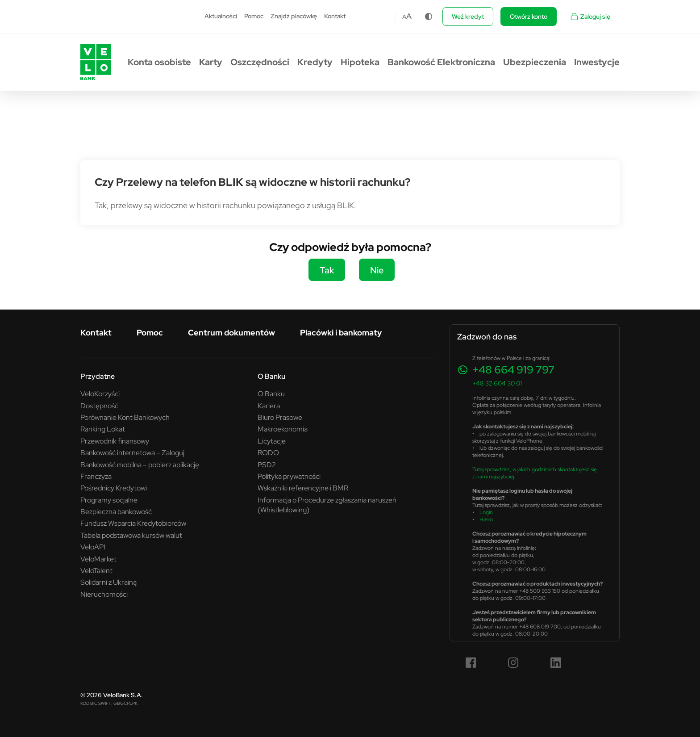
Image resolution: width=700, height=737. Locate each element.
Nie (377, 270)
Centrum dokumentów (231, 333)
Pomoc (254, 16)
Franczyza (96, 476)
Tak (327, 270)
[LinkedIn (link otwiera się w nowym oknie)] (556, 663)
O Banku (271, 376)
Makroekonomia (283, 429)
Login (486, 512)
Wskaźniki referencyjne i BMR (303, 488)
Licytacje (272, 441)
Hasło (486, 519)
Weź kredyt (468, 17)
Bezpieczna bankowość (116, 511)
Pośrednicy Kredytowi (114, 488)
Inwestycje (597, 62)
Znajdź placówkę (294, 16)
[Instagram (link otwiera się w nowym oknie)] (513, 663)
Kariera (269, 406)
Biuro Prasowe (280, 417)
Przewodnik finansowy (115, 441)
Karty (211, 62)
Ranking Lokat (103, 429)
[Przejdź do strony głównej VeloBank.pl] (96, 62)
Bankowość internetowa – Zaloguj (132, 452)
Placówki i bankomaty (341, 333)
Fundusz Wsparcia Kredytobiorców (133, 523)
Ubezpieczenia (535, 62)
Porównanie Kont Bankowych (125, 417)
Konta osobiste (159, 62)
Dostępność (99, 406)
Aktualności (221, 16)
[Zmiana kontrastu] (429, 17)
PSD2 (267, 465)
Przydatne (98, 376)
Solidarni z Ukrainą (108, 582)
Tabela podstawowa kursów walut (131, 535)
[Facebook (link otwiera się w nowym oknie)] (471, 663)
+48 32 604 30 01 (497, 383)
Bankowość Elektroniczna (441, 62)
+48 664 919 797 (513, 370)
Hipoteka (360, 62)
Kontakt (335, 16)
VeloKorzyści (100, 394)
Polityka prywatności (289, 476)
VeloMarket (98, 559)
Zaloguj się (590, 17)
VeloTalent (96, 570)
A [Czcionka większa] (409, 16)
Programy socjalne (109, 500)
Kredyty (315, 62)
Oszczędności (260, 62)
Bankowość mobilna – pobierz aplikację (140, 465)
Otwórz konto (529, 17)
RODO (268, 452)
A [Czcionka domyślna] (404, 17)
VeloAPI (93, 547)
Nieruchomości (104, 594)
